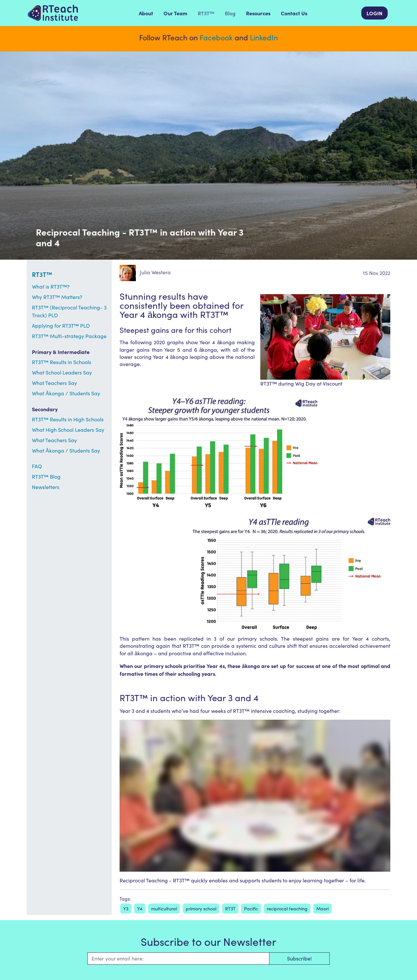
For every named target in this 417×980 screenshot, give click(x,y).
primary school (201, 909)
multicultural (164, 909)
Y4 (140, 909)
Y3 (126, 909)
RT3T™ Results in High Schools (68, 419)
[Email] (178, 959)
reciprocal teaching (287, 909)
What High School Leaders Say (68, 430)
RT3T (230, 909)
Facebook (216, 37)
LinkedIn (264, 37)
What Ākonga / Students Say (66, 393)
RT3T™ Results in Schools (62, 362)
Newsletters (46, 487)
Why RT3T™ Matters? (57, 297)
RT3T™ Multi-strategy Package (69, 336)
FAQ (37, 466)
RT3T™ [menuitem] (206, 13)
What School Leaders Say (62, 372)
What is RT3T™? (51, 286)
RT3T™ (42, 274)
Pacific (251, 909)
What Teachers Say (54, 383)
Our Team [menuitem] (175, 13)
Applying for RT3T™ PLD (61, 326)
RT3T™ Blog (46, 476)
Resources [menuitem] (258, 13)
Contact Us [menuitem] (294, 13)
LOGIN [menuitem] (374, 13)
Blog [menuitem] (230, 13)
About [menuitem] (146, 13)
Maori (323, 909)
